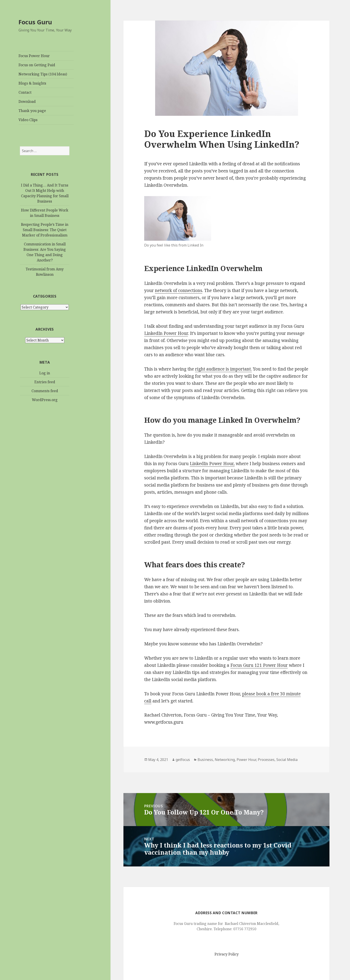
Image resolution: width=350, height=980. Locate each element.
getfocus (183, 760)
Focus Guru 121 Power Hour (259, 665)
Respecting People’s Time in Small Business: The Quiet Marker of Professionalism (45, 230)
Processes (266, 760)
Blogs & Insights (32, 83)
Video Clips (28, 120)
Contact (25, 92)
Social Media (287, 760)
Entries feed (45, 382)
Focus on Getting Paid (37, 65)
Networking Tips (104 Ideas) (43, 74)
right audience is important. (223, 369)
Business (205, 760)
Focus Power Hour (34, 56)
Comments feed (45, 391)
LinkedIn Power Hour (166, 333)
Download (27, 102)
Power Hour (246, 760)
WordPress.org (45, 400)
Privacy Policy (227, 954)
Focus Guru (35, 22)
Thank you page (32, 111)
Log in (45, 373)
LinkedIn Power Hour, (212, 464)
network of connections (179, 290)
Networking (225, 760)
